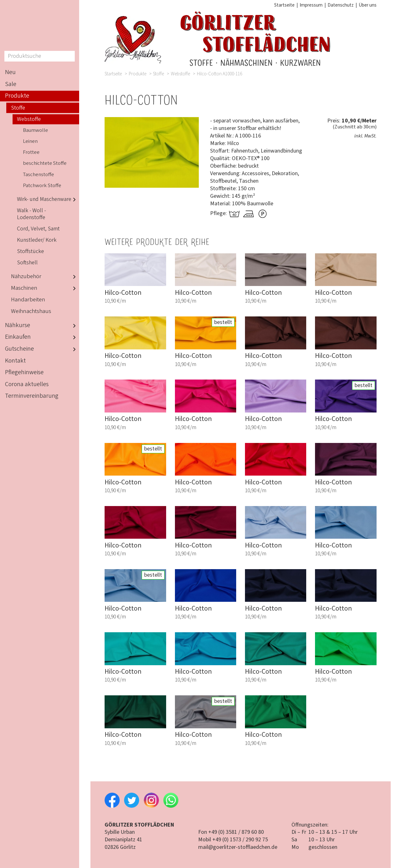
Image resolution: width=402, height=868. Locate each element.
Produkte (138, 74)
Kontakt (15, 361)
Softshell (27, 263)
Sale (11, 84)
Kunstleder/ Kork (37, 240)
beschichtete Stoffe (45, 163)
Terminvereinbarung (32, 396)
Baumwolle (35, 130)
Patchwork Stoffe (42, 186)
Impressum (311, 5)
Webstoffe (180, 74)
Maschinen (45, 288)
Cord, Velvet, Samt (38, 229)
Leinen (30, 141)
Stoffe (158, 74)
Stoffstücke (30, 251)
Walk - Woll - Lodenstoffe (31, 214)
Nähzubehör (45, 277)
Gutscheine (42, 349)
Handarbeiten (28, 300)
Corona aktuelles (27, 384)
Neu (10, 72)
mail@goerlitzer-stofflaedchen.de (238, 847)
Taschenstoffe (38, 175)
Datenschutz (341, 5)
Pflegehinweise (24, 372)
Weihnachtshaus (31, 311)
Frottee (31, 152)
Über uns (368, 5)
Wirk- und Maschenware (48, 199)
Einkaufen (42, 337)
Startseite (284, 5)
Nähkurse (42, 326)
